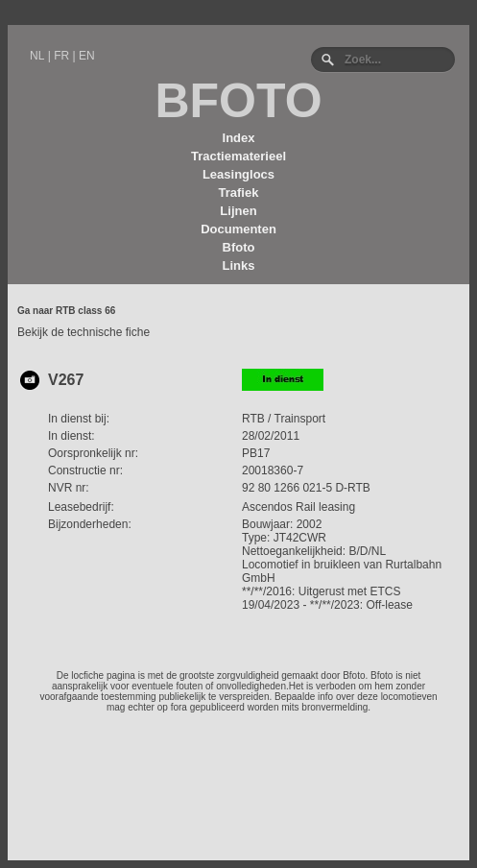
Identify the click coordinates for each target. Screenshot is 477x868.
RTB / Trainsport (284, 419)
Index (239, 138)
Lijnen (238, 211)
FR (61, 56)
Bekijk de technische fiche (83, 332)
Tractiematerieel (238, 156)
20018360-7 (273, 470)
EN (87, 56)
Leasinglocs (238, 174)
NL (37, 56)
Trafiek (239, 193)
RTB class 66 (85, 311)
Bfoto (239, 247)
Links (239, 265)
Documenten (238, 229)
